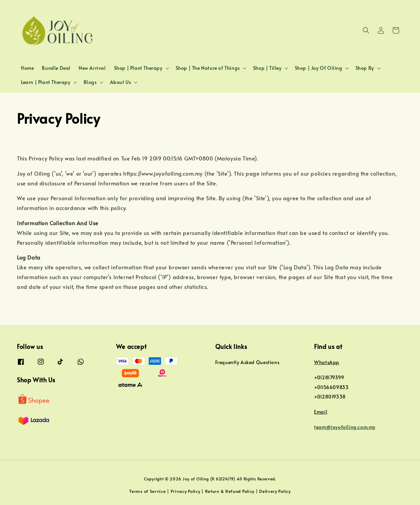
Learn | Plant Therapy (46, 82)
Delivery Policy (275, 491)
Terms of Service (147, 491)
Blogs (90, 82)
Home (27, 68)
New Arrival (92, 68)
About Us (121, 82)
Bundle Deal (56, 68)
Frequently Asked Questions (247, 362)
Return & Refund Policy (230, 491)
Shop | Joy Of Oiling (319, 68)
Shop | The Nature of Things (208, 68)
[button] (366, 30)
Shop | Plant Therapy (138, 68)
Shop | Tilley (267, 68)
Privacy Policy (186, 491)
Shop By (365, 68)
